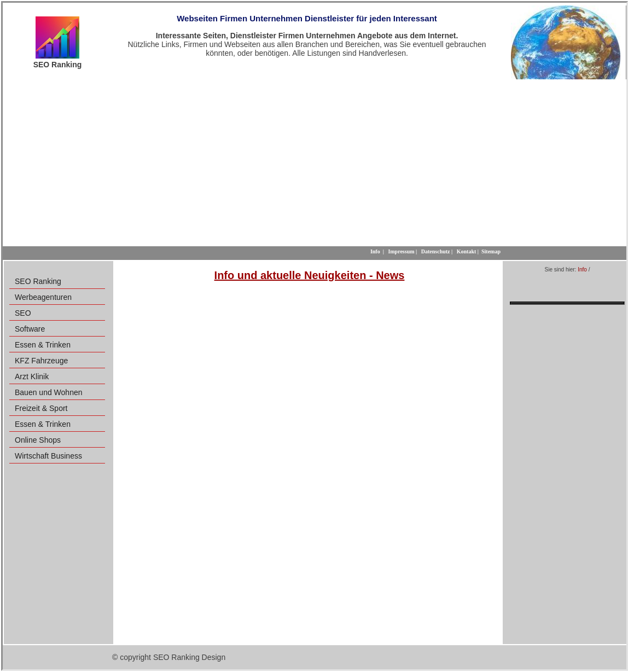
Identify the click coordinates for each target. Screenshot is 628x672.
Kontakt (467, 251)
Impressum (401, 251)
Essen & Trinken (43, 345)
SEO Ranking (38, 281)
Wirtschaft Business (48, 456)
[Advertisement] (315, 161)
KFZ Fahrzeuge (41, 361)
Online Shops (38, 440)
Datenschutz (436, 251)
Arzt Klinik (32, 376)
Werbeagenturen (43, 297)
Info (582, 270)
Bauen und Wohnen (49, 392)
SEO (23, 313)
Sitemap (491, 251)
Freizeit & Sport (41, 408)
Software (30, 329)
